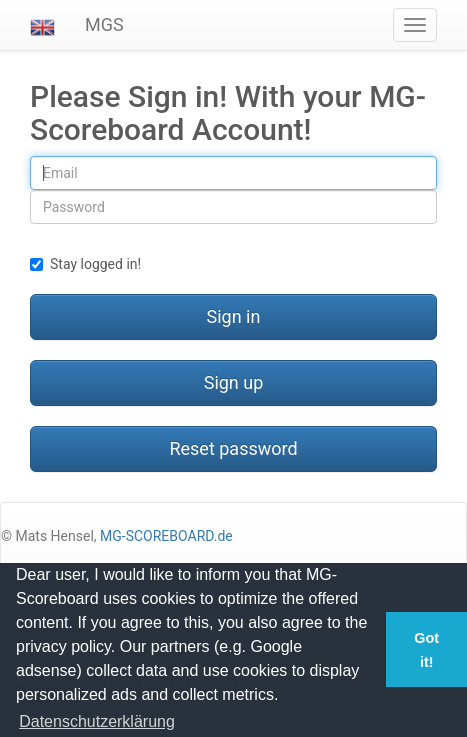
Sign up (234, 382)
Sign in (234, 316)
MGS (104, 24)
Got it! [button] (426, 650)
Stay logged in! (85, 264)
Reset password (233, 448)
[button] (42, 25)
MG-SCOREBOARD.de (166, 536)
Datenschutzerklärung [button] (97, 721)
